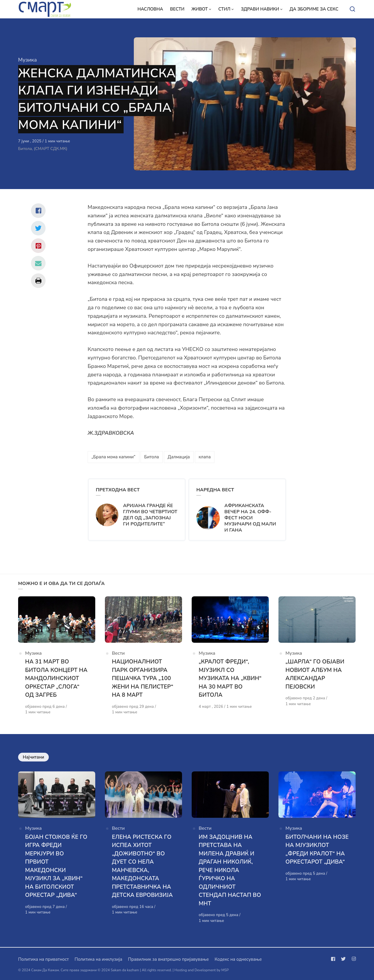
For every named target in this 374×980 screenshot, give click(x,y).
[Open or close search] (352, 9)
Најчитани (33, 757)
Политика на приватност (43, 959)
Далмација (179, 457)
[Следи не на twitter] (343, 959)
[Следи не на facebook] (334, 959)
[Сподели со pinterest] (38, 246)
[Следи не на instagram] (353, 959)
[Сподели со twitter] (38, 228)
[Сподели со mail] (38, 263)
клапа (205, 457)
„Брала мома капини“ (114, 457)
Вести (118, 653)
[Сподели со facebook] (38, 211)
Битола (152, 457)
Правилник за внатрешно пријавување (168, 959)
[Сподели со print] (38, 281)
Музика (27, 60)
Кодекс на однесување (238, 959)
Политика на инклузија (98, 959)
